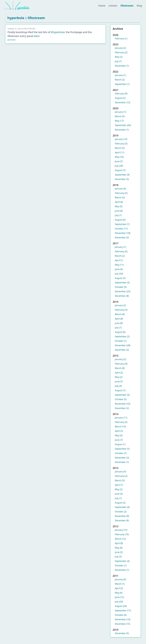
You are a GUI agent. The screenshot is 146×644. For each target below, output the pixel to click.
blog (139, 6)
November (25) (123, 291)
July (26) (119, 166)
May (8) (119, 548)
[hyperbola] (17, 6)
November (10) (123, 619)
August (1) (120, 444)
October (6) (121, 615)
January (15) (121, 530)
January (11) (121, 418)
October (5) (121, 287)
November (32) (123, 404)
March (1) (120, 584)
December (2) (122, 350)
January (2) (120, 48)
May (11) (119, 265)
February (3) (121, 144)
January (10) (121, 139)
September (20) (123, 125)
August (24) (121, 606)
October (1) (121, 341)
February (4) (121, 364)
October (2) (121, 512)
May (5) (119, 206)
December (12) (123, 102)
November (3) (122, 458)
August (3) (120, 278)
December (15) (123, 624)
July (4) (118, 386)
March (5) (120, 116)
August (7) (120, 170)
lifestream (127, 6)
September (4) (122, 395)
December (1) (122, 66)
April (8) (119, 202)
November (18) (123, 233)
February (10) (122, 534)
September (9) (122, 175)
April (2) (119, 373)
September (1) (122, 84)
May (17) (119, 121)
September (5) (122, 449)
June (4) (119, 269)
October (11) (121, 229)
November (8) (122, 516)
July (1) (118, 61)
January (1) (120, 75)
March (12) (120, 539)
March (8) (120, 314)
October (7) (121, 453)
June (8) (119, 211)
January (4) (120, 472)
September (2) (122, 336)
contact (113, 6)
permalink (11, 40)
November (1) (122, 570)
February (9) (121, 94)
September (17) (123, 611)
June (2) (119, 552)
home (102, 6)
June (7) (119, 161)
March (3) (120, 480)
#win (37, 36)
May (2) (119, 57)
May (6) (119, 593)
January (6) (120, 189)
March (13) (120, 427)
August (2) (120, 98)
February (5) (121, 251)
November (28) (123, 345)
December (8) (122, 296)
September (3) (122, 283)
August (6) (120, 220)
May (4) (119, 435)
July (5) (118, 557)
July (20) (119, 602)
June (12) (119, 597)
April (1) (119, 260)
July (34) (119, 274)
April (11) (120, 152)
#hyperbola (58, 32)
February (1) (121, 38)
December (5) (122, 179)
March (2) (120, 80)
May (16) (119, 157)
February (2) (121, 52)
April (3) (119, 431)
